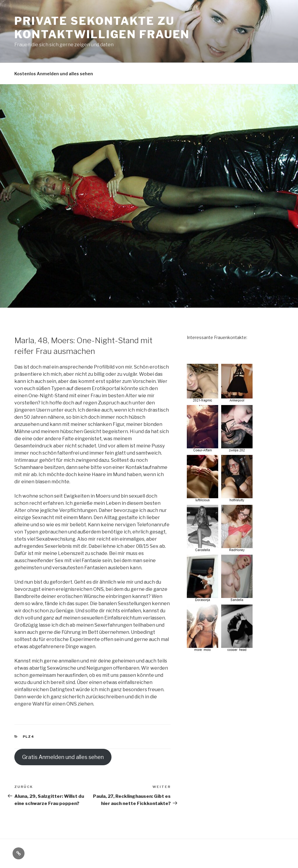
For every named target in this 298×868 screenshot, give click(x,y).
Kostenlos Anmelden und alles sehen (54, 74)
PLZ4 (29, 737)
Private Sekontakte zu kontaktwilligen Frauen (102, 28)
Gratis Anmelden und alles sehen (63, 757)
